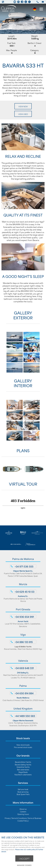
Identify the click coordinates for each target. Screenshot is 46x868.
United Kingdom (23, 708)
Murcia (23, 584)
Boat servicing (23, 792)
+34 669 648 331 (24, 668)
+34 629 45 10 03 (25, 592)
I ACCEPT (24, 859)
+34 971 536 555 (24, 566)
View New (23, 106)
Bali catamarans (23, 770)
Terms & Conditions (19, 818)
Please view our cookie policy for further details (22, 850)
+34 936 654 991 (24, 617)
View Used (23, 114)
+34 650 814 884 (24, 693)
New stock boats (23, 745)
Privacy (8, 818)
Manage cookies (24, 865)
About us (23, 809)
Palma (23, 686)
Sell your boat (23, 789)
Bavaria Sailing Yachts (23, 765)
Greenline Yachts (23, 767)
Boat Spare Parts (23, 794)
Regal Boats (23, 772)
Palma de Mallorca (23, 559)
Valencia (23, 661)
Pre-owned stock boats (23, 747)
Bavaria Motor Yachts (23, 762)
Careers (23, 812)
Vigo (23, 634)
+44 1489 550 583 (25, 716)
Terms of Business (34, 818)
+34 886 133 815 (24, 642)
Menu (40, 9)
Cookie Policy (23, 821)
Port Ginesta (23, 609)
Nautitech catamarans (23, 774)
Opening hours (23, 814)
